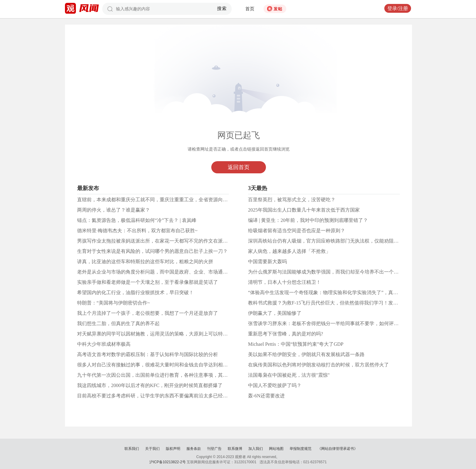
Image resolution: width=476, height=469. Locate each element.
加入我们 (256, 449)
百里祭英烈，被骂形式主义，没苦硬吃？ (292, 200)
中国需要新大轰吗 (267, 262)
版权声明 (173, 449)
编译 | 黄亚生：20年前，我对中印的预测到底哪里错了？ (308, 220)
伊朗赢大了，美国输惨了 (275, 313)
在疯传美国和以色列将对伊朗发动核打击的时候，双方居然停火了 (318, 365)
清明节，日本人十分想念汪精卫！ (284, 282)
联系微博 (235, 449)
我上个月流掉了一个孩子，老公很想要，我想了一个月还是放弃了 (148, 313)
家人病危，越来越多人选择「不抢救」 (289, 251)
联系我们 (132, 449)
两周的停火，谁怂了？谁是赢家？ (114, 210)
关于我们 (152, 449)
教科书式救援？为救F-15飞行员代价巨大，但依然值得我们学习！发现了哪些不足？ (338, 303)
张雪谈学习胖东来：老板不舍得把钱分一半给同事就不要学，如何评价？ (326, 323)
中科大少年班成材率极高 (104, 344)
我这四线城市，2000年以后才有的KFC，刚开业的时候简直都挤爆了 (150, 385)
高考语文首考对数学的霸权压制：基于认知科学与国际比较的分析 (148, 354)
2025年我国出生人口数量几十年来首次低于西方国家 (304, 210)
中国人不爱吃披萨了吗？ (275, 385)
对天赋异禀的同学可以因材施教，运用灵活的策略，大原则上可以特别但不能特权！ (167, 334)
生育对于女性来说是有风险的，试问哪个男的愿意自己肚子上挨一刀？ (152, 251)
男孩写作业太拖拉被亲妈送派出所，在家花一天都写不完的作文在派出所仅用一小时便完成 (174, 241)
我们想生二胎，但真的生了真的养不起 (118, 323)
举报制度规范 (301, 449)
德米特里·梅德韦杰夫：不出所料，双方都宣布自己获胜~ (137, 231)
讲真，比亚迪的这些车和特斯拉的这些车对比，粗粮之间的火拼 (145, 262)
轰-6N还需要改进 (266, 396)
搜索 (222, 8)
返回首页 (239, 167)
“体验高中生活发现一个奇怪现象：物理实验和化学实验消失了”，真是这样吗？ (333, 292)
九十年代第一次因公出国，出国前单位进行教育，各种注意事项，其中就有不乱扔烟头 (169, 375)
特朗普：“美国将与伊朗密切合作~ (114, 303)
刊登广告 (214, 449)
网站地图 (276, 449)
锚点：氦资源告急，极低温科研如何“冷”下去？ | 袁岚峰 (137, 220)
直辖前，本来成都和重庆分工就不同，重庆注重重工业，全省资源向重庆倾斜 (160, 200)
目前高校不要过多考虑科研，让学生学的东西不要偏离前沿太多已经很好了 (157, 396)
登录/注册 (398, 8)
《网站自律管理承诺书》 (338, 449)
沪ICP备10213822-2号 (168, 462)
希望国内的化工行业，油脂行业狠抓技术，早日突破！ (135, 292)
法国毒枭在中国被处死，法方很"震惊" (289, 375)
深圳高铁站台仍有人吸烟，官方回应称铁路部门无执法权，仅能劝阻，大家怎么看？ (338, 241)
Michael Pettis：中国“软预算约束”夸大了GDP (296, 344)
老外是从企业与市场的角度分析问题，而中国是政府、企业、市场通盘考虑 (157, 272)
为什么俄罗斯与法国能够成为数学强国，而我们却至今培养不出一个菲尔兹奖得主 (335, 272)
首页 (250, 9)
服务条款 (194, 449)
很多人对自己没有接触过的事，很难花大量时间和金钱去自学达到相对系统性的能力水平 (172, 365)
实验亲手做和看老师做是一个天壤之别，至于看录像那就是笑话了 (148, 282)
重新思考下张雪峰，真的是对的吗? (286, 334)
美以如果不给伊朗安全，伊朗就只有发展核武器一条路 (306, 354)
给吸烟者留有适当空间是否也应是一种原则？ (297, 231)
